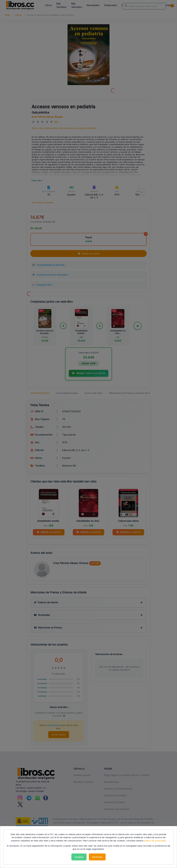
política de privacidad (155, 841)
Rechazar (97, 857)
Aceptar (79, 857)
